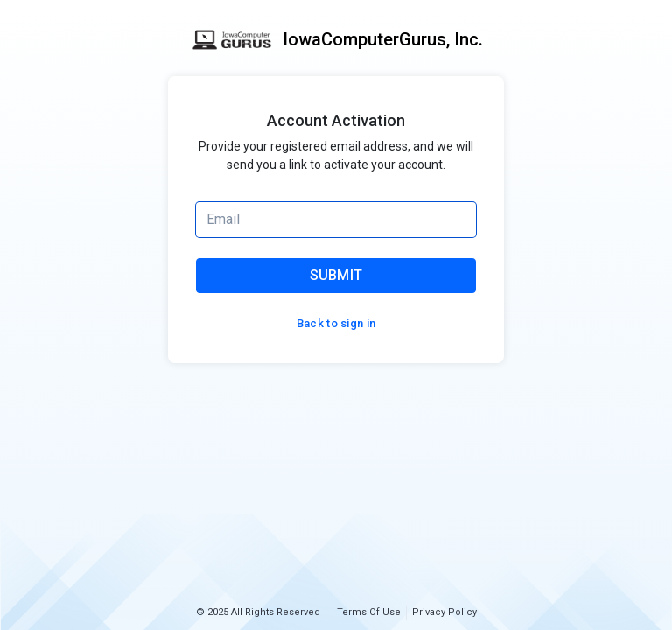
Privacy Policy (444, 612)
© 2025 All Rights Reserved (258, 612)
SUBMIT (336, 275)
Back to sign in (336, 323)
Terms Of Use (369, 612)
